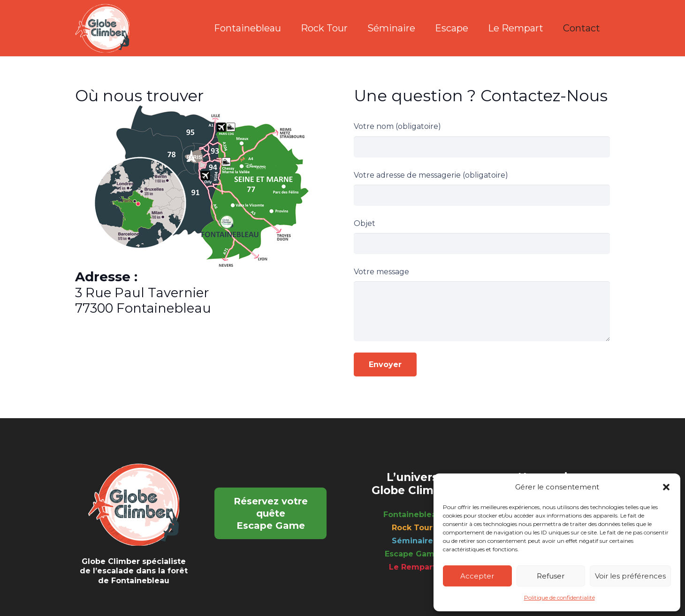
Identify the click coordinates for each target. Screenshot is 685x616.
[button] (666, 487)
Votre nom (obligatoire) (482, 139)
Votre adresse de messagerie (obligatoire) (482, 188)
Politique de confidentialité (559, 597)
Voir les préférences (630, 576)
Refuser (551, 576)
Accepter (477, 576)
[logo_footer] (102, 28)
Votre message (482, 304)
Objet (482, 237)
